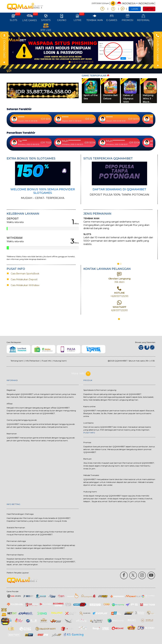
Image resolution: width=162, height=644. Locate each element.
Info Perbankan (33, 361)
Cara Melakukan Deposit (24, 279)
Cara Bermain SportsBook (24, 274)
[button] (12, 50)
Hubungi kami (60, 361)
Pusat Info (46, 361)
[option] (81, 50)
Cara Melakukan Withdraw (24, 285)
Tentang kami (17, 361)
